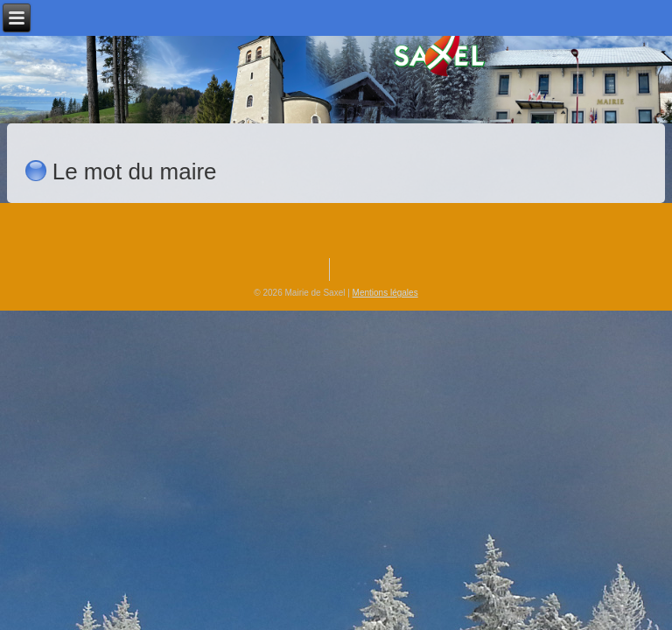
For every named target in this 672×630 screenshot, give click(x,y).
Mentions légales (385, 293)
